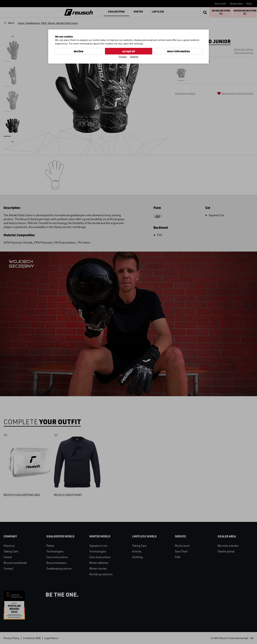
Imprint (134, 57)
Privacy (123, 57)
